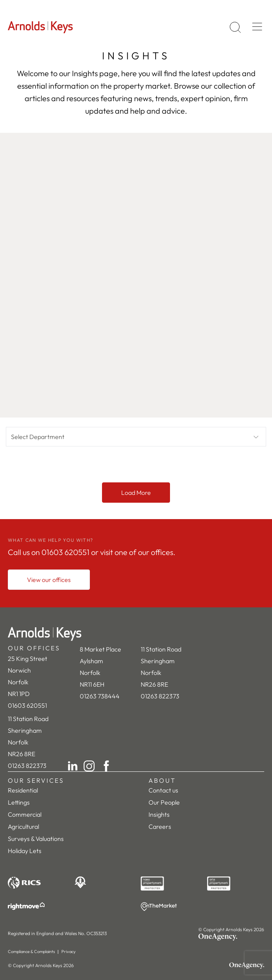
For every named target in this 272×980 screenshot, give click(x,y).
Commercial (25, 814)
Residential (23, 790)
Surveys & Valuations (36, 839)
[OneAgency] (231, 937)
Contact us (163, 790)
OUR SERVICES (36, 780)
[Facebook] (106, 766)
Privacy (69, 951)
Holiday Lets (25, 851)
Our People (164, 802)
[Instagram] (89, 766)
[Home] (136, 634)
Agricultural (23, 826)
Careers (160, 826)
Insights (159, 814)
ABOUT (162, 780)
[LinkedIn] (73, 766)
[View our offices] (49, 580)
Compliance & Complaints (31, 951)
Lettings (19, 802)
